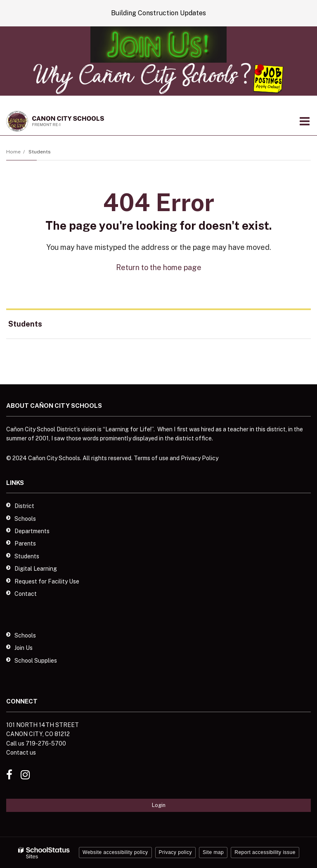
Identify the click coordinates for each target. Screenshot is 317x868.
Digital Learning (36, 569)
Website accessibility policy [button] (115, 852)
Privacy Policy (200, 458)
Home (13, 152)
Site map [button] (213, 852)
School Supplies (36, 661)
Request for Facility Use (47, 581)
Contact (26, 594)
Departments (32, 531)
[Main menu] (305, 121)
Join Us (24, 648)
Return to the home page (159, 267)
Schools (25, 519)
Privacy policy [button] (175, 852)
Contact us (21, 753)
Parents (25, 543)
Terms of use (151, 458)
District (24, 506)
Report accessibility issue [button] (265, 852)
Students (40, 152)
